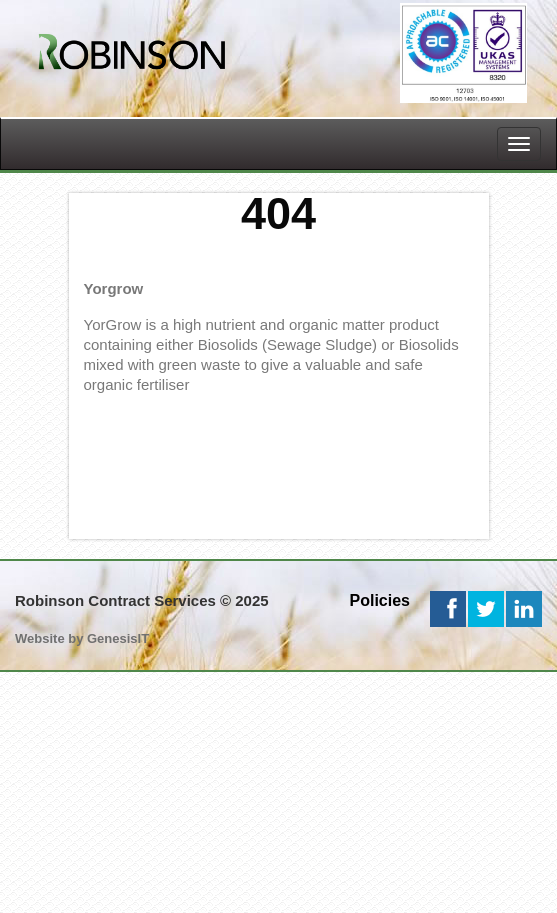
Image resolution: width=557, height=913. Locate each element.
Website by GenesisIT (82, 638)
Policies (380, 600)
